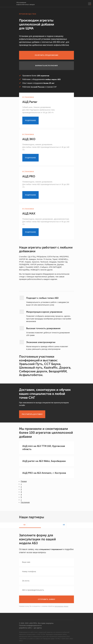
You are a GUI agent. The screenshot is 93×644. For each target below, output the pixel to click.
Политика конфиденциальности (30, 625)
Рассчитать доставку (32, 414)
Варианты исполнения (46, 66)
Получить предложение (47, 55)
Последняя (25, 502)
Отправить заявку (46, 599)
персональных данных (61, 606)
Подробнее (30, 120)
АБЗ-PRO (8, 4)
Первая (24, 481)
